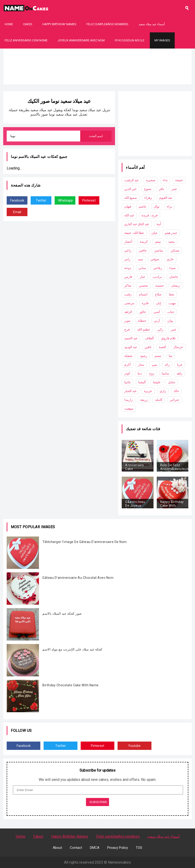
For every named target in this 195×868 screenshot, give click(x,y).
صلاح (158, 294)
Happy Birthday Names (59, 24)
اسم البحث (96, 136)
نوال (157, 206)
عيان (154, 233)
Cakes (28, 24)
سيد (140, 259)
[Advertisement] (97, 81)
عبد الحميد (131, 338)
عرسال (178, 347)
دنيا (140, 373)
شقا (172, 294)
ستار (141, 365)
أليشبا (142, 382)
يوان (170, 321)
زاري (163, 391)
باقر (161, 189)
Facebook (17, 200)
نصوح (148, 189)
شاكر (128, 285)
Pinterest (89, 200)
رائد (167, 365)
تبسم (158, 356)
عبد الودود (131, 347)
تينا (171, 356)
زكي (160, 329)
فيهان (128, 206)
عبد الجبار (130, 391)
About (57, 848)
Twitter (41, 200)
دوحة (128, 268)
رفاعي (158, 268)
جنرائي (175, 400)
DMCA (95, 848)
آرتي (157, 321)
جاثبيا (128, 382)
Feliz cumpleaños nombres (107, 24)
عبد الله (129, 215)
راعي (128, 250)
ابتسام (143, 294)
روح (152, 373)
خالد (176, 391)
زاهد (179, 373)
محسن (143, 285)
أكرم (127, 365)
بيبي (154, 365)
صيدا (173, 268)
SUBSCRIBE (98, 802)
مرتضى (129, 303)
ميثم (158, 242)
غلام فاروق (168, 338)
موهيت (129, 408)
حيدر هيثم (171, 233)
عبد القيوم (166, 198)
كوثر (127, 373)
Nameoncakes (119, 862)
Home (9, 24)
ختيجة (179, 180)
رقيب (128, 294)
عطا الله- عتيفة (134, 233)
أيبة (159, 224)
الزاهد (128, 312)
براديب (157, 277)
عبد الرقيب (131, 180)
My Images (162, 40)
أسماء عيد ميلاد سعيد (152, 24)
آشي (157, 312)
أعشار (128, 242)
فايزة (145, 303)
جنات (171, 312)
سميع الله (131, 198)
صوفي (155, 259)
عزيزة (148, 391)
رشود (144, 356)
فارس (128, 277)
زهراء (148, 198)
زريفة (144, 400)
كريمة (144, 242)
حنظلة (142, 321)
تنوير (127, 321)
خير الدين (130, 189)
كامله (159, 400)
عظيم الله (144, 329)
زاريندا (129, 400)
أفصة (162, 347)
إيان (159, 303)
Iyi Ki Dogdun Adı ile (130, 40)
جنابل (172, 382)
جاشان (174, 277)
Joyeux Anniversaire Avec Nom (81, 40)
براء (170, 206)
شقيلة (128, 356)
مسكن (175, 250)
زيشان (176, 285)
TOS (139, 848)
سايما (165, 373)
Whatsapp (65, 200)
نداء (165, 180)
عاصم (143, 206)
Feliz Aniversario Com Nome (26, 40)
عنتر (174, 189)
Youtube (134, 746)
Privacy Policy (118, 848)
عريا (180, 365)
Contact (76, 848)
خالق (143, 312)
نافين (148, 347)
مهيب (172, 303)
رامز (127, 259)
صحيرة (151, 180)
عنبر (174, 329)
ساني (142, 268)
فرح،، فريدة (150, 215)
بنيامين (159, 250)
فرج (127, 329)
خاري (170, 259)
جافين (143, 250)
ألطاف (149, 338)
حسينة (160, 285)
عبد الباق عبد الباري (137, 224)
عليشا (157, 382)
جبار (142, 277)
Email (17, 212)
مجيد (171, 242)
